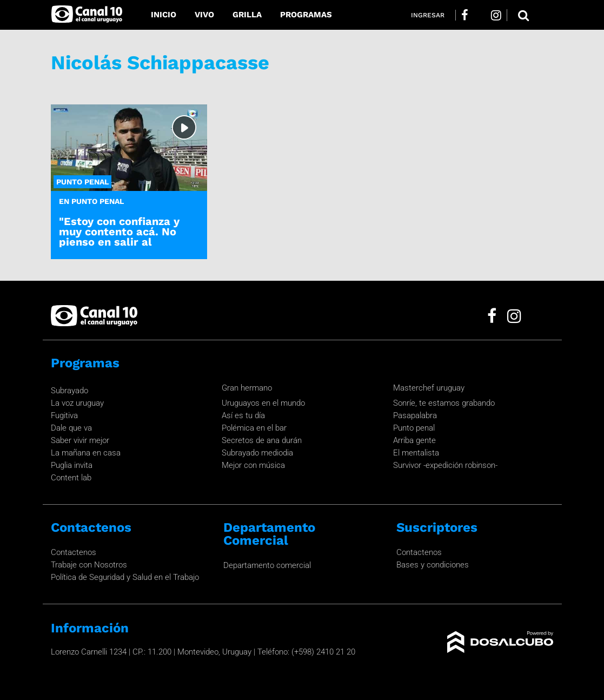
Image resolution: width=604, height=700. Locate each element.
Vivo (204, 15)
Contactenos (74, 552)
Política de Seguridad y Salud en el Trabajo (125, 577)
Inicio (164, 15)
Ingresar (428, 15)
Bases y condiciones (433, 565)
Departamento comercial (267, 565)
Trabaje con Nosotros (89, 565)
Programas (306, 15)
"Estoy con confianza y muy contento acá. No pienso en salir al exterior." (119, 237)
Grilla (247, 15)
